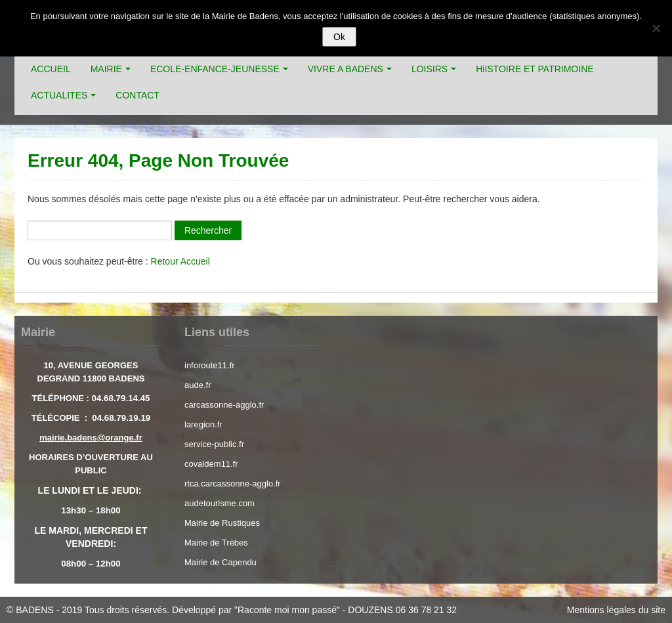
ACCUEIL (51, 69)
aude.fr (198, 385)
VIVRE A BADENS (346, 69)
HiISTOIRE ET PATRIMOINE (535, 69)
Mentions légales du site (616, 610)
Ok (339, 37)
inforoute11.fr (210, 365)
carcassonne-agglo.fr (224, 405)
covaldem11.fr (211, 464)
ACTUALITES (59, 95)
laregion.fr (203, 424)
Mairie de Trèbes (216, 543)
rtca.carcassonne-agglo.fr (233, 483)
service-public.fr (214, 444)
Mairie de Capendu (220, 562)
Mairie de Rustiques (222, 523)
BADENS (35, 610)
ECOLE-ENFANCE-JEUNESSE (215, 69)
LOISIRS (430, 69)
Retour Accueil (180, 261)
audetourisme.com (220, 503)
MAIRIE (106, 69)
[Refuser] (656, 28)
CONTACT (137, 95)
